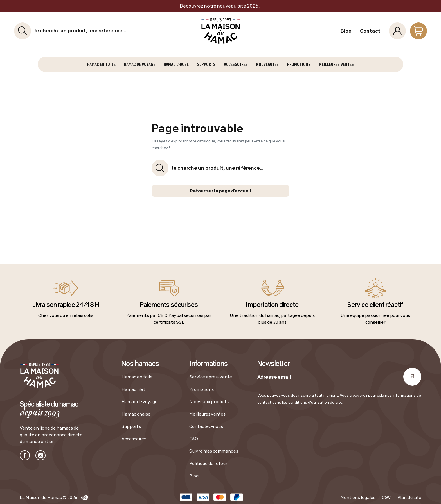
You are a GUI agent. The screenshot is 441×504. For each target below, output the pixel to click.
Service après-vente (211, 377)
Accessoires (134, 439)
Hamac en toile (137, 377)
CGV (386, 497)
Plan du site (409, 497)
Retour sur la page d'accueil (220, 191)
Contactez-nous (206, 426)
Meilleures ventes (207, 414)
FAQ (194, 439)
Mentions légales (358, 497)
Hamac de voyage (139, 401)
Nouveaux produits (209, 401)
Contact (370, 31)
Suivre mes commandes (214, 451)
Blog (346, 31)
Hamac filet (133, 389)
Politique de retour (208, 463)
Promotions (202, 389)
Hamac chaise (136, 414)
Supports (131, 426)
